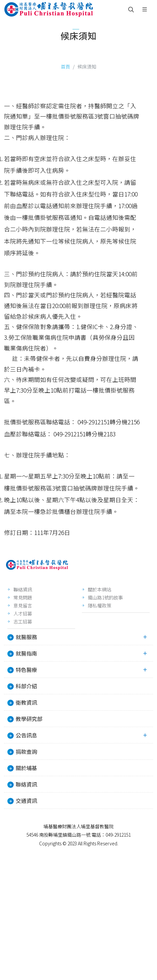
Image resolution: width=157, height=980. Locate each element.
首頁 (65, 66)
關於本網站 (100, 589)
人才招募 (23, 613)
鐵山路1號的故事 (105, 597)
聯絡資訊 (23, 589)
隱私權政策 (100, 605)
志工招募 (23, 621)
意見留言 (23, 605)
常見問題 (23, 597)
